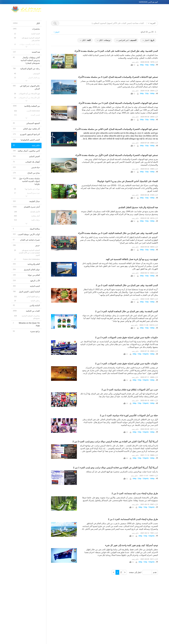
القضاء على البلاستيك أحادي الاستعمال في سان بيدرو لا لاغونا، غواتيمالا (128, 181)
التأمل (121, 8)
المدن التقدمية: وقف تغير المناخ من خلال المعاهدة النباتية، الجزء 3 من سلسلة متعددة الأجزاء (118, 233)
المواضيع (108, 11)
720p (147, 65)
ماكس (89, 8)
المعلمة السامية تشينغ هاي (105, 8)
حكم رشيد (135, 62)
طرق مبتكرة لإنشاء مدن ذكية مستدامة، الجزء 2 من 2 (135, 493)
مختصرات (126, 11)
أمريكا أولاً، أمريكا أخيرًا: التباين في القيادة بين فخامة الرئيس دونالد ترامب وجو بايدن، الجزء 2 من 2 (115, 442)
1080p (152, 65)
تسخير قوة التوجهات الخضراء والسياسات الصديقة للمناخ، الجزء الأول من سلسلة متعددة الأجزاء (117, 155)
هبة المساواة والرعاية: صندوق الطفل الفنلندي (138, 207)
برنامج (117, 11)
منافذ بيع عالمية (132, 8)
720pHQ (146, 354)
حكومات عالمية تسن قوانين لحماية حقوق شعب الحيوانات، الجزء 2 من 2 (127, 338)
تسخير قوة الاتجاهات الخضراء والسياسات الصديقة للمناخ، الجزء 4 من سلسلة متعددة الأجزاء (118, 77)
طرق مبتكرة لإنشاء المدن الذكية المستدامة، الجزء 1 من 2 (133, 519)
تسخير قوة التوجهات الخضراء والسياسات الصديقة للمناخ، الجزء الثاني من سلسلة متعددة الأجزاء (116, 129)
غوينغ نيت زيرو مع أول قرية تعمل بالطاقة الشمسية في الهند (132, 259)
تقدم (155, 572)
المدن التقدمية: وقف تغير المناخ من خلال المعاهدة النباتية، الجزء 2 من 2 (127, 285)
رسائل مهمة (138, 11)
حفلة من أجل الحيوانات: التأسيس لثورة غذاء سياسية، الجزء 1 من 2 (129, 415)
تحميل (148, 11)
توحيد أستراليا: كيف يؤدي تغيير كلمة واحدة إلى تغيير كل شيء (131, 545)
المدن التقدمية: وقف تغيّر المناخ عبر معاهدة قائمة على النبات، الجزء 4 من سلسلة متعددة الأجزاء (116, 51)
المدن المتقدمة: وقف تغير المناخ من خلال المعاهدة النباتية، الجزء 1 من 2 (127, 311)
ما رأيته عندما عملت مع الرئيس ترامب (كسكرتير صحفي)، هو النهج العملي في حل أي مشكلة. (122, 472)
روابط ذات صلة (147, 8)
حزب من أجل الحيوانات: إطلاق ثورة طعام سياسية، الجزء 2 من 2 (130, 390)
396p (142, 65)
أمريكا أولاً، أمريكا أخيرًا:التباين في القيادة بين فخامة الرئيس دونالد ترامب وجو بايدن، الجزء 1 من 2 (115, 468)
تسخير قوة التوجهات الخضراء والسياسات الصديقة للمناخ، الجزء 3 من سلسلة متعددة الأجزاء (118, 103)
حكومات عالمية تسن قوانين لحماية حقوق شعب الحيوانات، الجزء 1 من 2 (127, 364)
